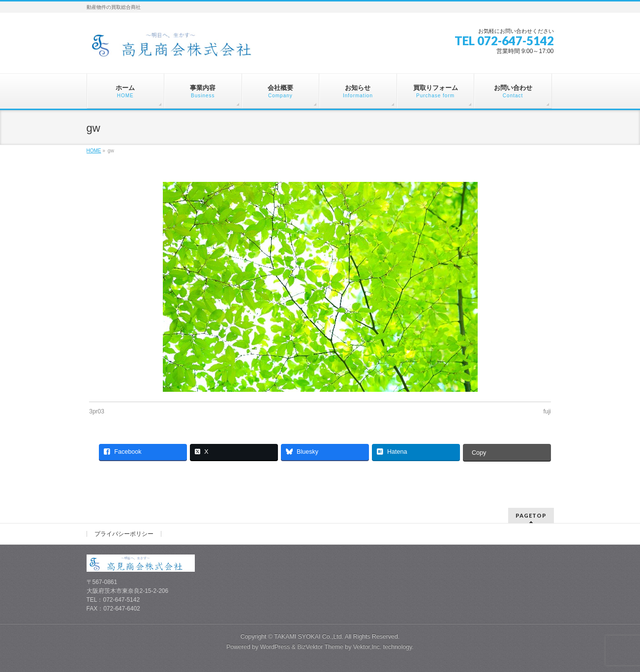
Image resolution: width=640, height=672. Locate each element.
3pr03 (97, 411)
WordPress (275, 647)
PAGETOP (531, 515)
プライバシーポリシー (124, 534)
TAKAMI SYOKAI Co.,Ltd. (309, 637)
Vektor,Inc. (367, 647)
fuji (547, 411)
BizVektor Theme (320, 647)
